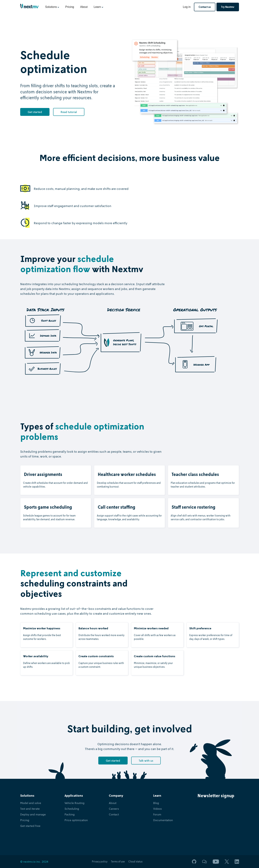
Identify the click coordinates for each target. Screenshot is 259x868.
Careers (114, 809)
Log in (187, 7)
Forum (157, 814)
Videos (157, 809)
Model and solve (31, 803)
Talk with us (146, 761)
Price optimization (76, 820)
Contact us (205, 7)
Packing (70, 814)
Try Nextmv (228, 7)
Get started (35, 112)
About (84, 7)
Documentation (163, 820)
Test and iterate (30, 809)
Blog (156, 803)
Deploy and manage (33, 814)
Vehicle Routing (74, 803)
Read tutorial (69, 112)
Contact (114, 814)
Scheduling (72, 809)
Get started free (30, 826)
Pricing (70, 7)
